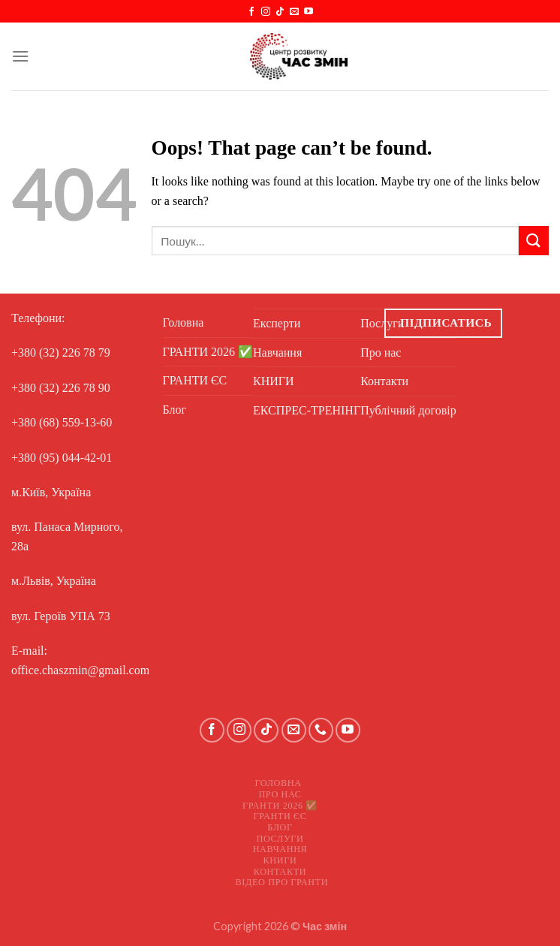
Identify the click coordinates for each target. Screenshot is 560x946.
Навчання (277, 352)
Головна (184, 322)
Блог (175, 410)
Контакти (280, 872)
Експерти (277, 323)
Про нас (280, 794)
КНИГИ (274, 381)
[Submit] (534, 241)
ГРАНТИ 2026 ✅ (208, 352)
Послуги (280, 839)
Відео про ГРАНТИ (282, 882)
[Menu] (20, 56)
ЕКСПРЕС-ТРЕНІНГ (307, 410)
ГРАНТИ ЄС (195, 380)
